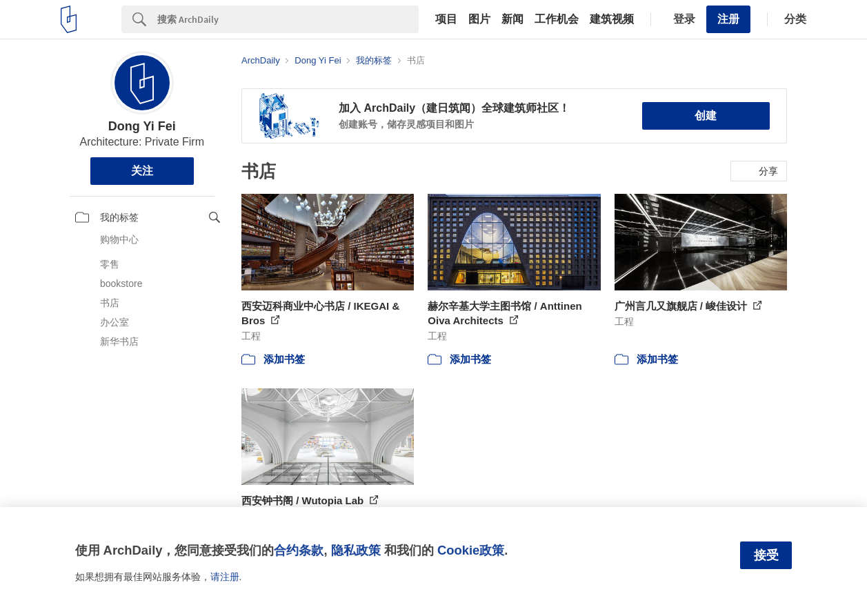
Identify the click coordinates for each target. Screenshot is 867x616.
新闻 (512, 19)
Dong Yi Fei (142, 126)
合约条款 (299, 550)
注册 (728, 19)
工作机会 (557, 19)
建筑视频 (612, 19)
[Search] (288, 19)
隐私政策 (356, 550)
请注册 (225, 577)
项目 (446, 19)
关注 (142, 171)
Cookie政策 (471, 550)
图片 (479, 19)
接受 (766, 555)
